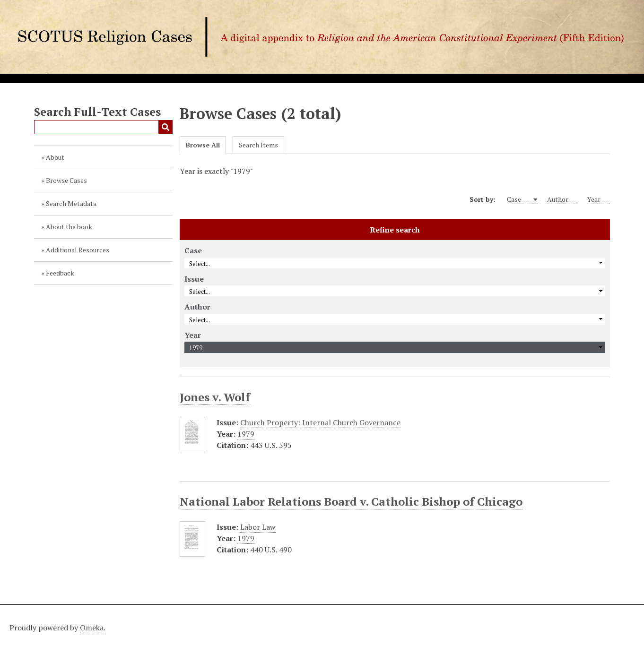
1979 (246, 434)
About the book (69, 227)
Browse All (203, 145)
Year (599, 199)
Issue (194, 279)
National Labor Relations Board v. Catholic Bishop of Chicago (351, 501)
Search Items (258, 145)
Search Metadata (71, 203)
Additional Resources (78, 250)
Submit (165, 127)
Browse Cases (66, 180)
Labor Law (258, 527)
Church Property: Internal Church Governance (320, 422)
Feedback (60, 273)
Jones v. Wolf (215, 397)
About (55, 157)
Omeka (92, 628)
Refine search (395, 230)
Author (562, 199)
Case (519, 199)
